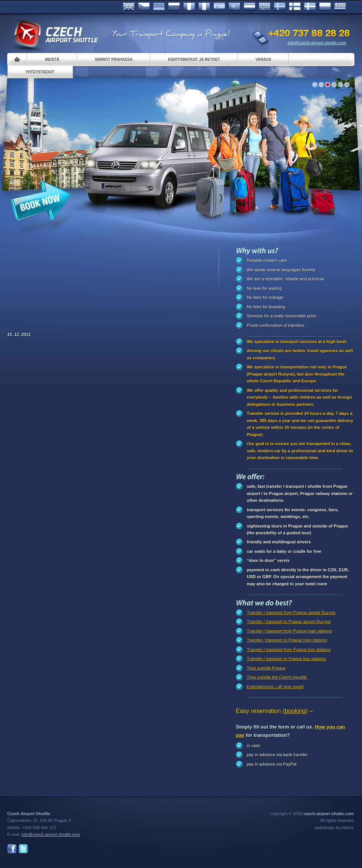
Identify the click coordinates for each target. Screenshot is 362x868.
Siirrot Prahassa (114, 60)
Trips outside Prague (266, 668)
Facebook (12, 849)
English (129, 7)
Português (234, 7)
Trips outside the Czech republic (277, 677)
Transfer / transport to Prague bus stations (286, 659)
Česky (144, 7)
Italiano (204, 7)
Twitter (23, 849)
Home (17, 60)
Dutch (250, 7)
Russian (174, 7)
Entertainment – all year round (275, 687)
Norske (265, 7)
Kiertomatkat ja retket (194, 60)
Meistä (52, 60)
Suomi (295, 7)
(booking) (295, 711)
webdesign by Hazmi (334, 828)
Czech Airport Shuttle (55, 34)
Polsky (325, 7)
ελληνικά (340, 7)
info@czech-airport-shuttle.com (317, 43)
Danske (310, 7)
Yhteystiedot (40, 72)
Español (219, 7)
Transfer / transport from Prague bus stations (289, 650)
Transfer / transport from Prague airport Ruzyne (291, 613)
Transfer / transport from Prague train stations (290, 631)
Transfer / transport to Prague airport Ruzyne (289, 622)
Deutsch (159, 7)
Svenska (280, 7)
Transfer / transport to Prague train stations (287, 640)
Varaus (263, 60)
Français (189, 7)
